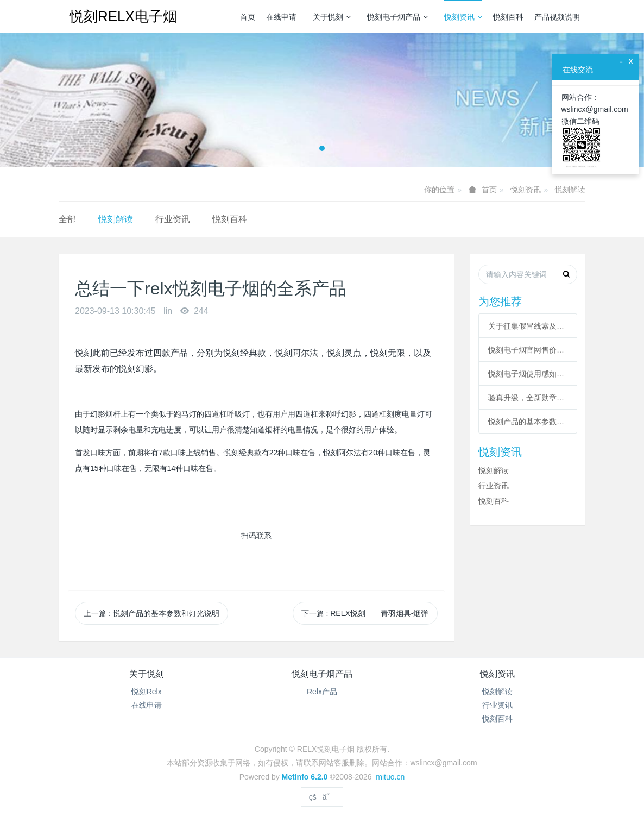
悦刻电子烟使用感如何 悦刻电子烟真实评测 (528, 374)
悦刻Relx (147, 692)
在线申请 (281, 17)
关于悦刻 (332, 17)
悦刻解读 (570, 190)
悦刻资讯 (463, 17)
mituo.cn (390, 777)
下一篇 (365, 613)
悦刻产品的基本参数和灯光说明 (528, 422)
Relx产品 (322, 692)
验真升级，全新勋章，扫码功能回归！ (528, 398)
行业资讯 (173, 219)
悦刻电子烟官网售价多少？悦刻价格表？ (528, 350)
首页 (248, 17)
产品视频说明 (557, 17)
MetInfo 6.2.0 (305, 777)
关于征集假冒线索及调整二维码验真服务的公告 (528, 326)
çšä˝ (322, 797)
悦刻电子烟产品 (397, 17)
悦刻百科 (508, 17)
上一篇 (151, 613)
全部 (67, 219)
